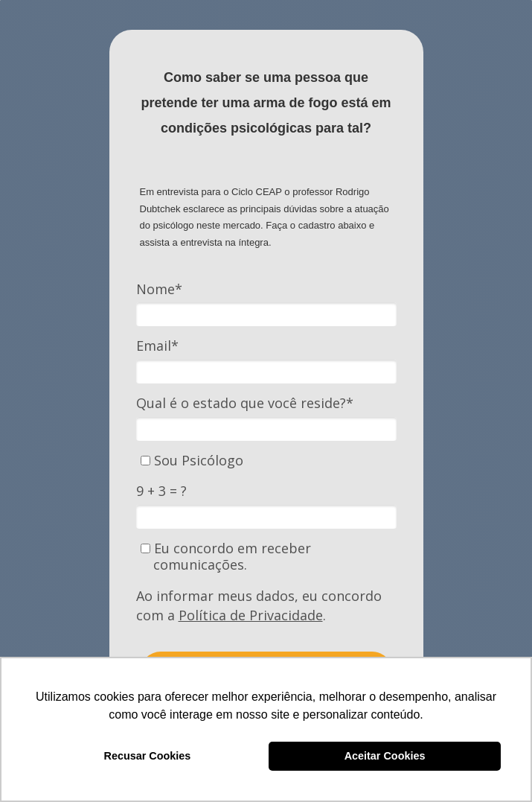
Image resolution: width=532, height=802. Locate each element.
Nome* (159, 289)
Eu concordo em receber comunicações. (226, 557)
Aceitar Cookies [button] (385, 756)
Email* (157, 346)
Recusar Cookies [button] (148, 756)
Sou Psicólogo (192, 461)
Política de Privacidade (251, 615)
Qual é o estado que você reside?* (245, 403)
